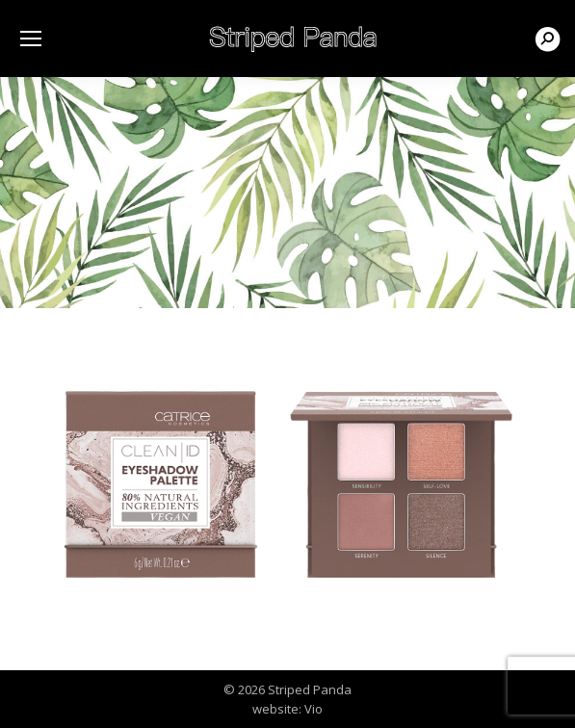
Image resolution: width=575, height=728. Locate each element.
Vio (314, 709)
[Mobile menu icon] (31, 39)
